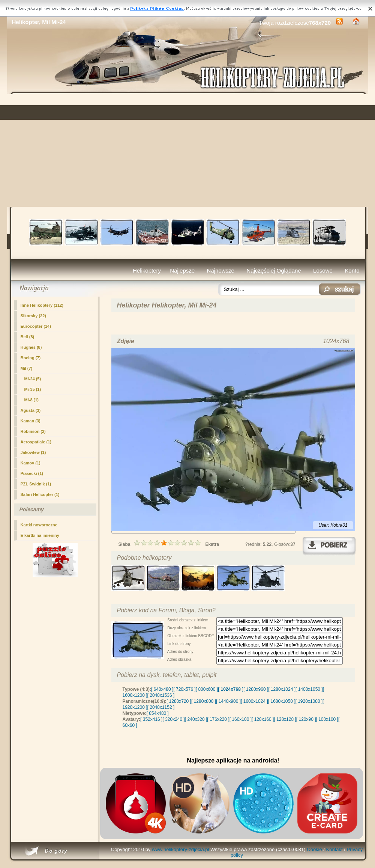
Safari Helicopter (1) (40, 494)
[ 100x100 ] (327, 719)
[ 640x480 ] (162, 689)
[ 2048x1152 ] (161, 707)
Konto (352, 270)
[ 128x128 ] (285, 719)
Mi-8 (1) (32, 400)
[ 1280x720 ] (179, 701)
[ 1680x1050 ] (282, 701)
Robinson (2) (33, 431)
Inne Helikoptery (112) (42, 305)
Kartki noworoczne (39, 525)
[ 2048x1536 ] (161, 695)
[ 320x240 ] (173, 719)
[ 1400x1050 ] (309, 689)
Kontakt (334, 849)
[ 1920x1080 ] (309, 701)
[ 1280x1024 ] (282, 689)
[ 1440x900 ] (228, 701)
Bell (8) (28, 337)
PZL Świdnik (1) (36, 484)
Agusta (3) (31, 410)
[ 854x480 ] (158, 713)
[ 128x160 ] (263, 719)
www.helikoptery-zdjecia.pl (180, 849)
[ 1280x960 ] (256, 689)
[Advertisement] (188, 151)
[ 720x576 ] (184, 689)
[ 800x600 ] (207, 689)
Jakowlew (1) (33, 452)
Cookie (314, 849)
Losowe (323, 270)
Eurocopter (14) (36, 326)
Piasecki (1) (32, 473)
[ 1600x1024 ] (254, 701)
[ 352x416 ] (151, 719)
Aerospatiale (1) (36, 442)
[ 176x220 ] (218, 719)
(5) (33, 379)
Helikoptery (147, 270)
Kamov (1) (31, 463)
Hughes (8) (31, 347)
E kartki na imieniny (40, 535)
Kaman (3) (31, 421)
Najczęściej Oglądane (274, 270)
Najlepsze (182, 270)
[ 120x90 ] (306, 719)
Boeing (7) (31, 358)
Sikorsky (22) (33, 316)
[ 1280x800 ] (204, 701)
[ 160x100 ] (241, 719)
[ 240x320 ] (196, 719)
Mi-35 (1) (33, 389)
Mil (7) (27, 368)
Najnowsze (221, 270)
